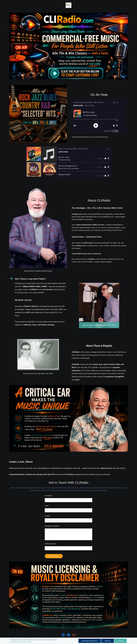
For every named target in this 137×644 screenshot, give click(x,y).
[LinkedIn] (63, 635)
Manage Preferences (90, 641)
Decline (108, 641)
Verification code (50, 544)
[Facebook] (68, 635)
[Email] (74, 635)
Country (48, 516)
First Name (49, 496)
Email (47, 506)
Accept (121, 641)
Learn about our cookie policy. (21, 642)
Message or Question (53, 526)
